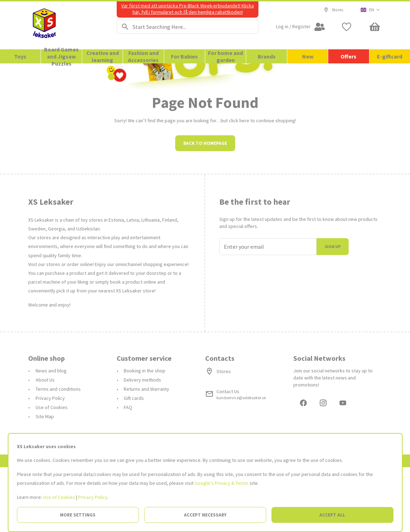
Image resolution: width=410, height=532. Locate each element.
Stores (333, 10)
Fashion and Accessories (143, 56)
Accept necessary (205, 515)
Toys (20, 56)
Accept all (332, 515)
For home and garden (225, 56)
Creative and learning (103, 56)
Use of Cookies (59, 497)
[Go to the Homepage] (64, 25)
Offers (348, 56)
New (308, 56)
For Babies (184, 56)
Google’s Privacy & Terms (222, 483)
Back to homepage (205, 207)
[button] (370, 10)
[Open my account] (301, 27)
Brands (267, 56)
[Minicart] (375, 27)
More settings (78, 515)
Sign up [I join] (333, 310)
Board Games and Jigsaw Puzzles (61, 56)
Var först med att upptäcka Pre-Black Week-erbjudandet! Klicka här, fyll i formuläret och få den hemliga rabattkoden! (188, 9)
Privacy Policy (93, 497)
